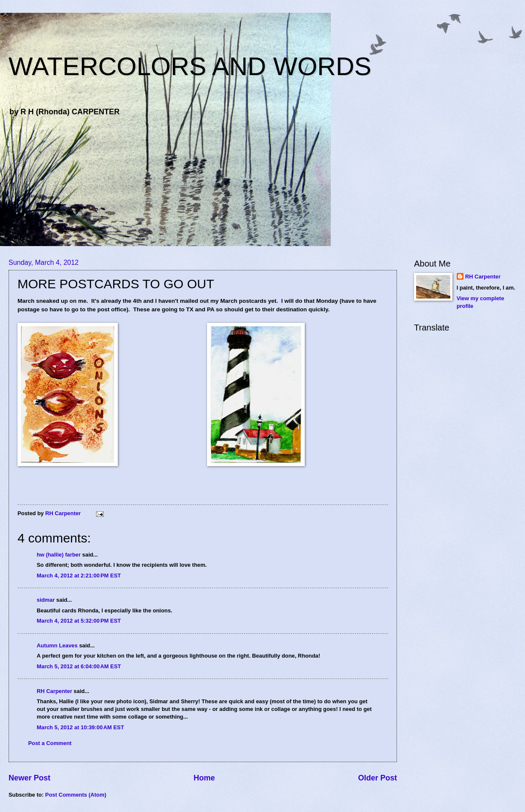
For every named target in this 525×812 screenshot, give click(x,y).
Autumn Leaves (57, 645)
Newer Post (29, 778)
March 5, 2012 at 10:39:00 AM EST (80, 727)
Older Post (378, 778)
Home (204, 778)
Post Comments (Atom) (76, 795)
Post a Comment (50, 743)
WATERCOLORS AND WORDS (190, 66)
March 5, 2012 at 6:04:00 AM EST (79, 666)
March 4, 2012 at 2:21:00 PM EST (79, 576)
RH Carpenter (54, 691)
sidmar (46, 600)
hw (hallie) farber (59, 555)
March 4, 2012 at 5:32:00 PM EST (79, 621)
